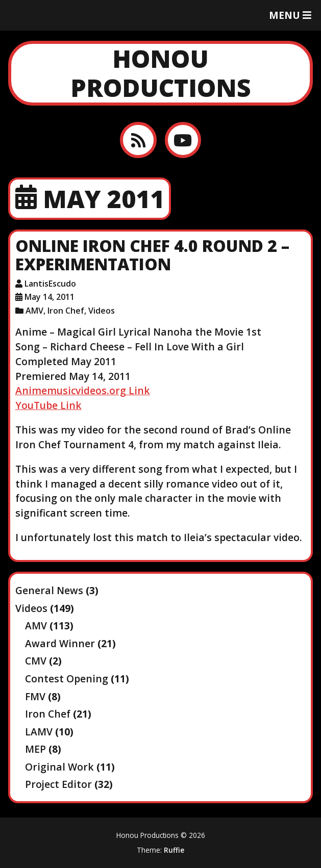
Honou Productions (161, 73)
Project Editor (58, 784)
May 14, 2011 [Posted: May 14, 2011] (50, 297)
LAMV (39, 732)
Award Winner (60, 643)
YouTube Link (48, 405)
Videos (102, 311)
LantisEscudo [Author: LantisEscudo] (50, 284)
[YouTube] (183, 140)
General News (49, 590)
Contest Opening (67, 679)
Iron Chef (66, 311)
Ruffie (174, 850)
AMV (34, 311)
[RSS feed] (138, 140)
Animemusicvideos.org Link (83, 390)
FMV (35, 696)
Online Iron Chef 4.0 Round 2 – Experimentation (152, 255)
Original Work (59, 767)
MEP (35, 749)
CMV (36, 661)
